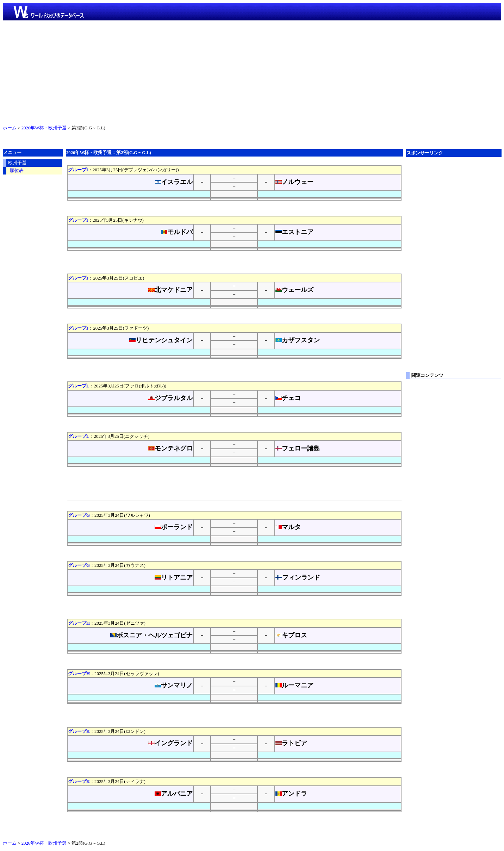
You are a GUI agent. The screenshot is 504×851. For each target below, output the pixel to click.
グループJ (78, 278)
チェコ (288, 398)
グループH (79, 623)
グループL (79, 386)
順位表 (17, 171)
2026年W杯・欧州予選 (44, 128)
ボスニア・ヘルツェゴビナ (151, 635)
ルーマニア (294, 685)
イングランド (170, 743)
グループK (79, 731)
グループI (78, 170)
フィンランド (298, 577)
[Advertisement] (252, 71)
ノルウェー (294, 182)
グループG (79, 515)
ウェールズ (294, 290)
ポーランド (174, 527)
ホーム (10, 128)
